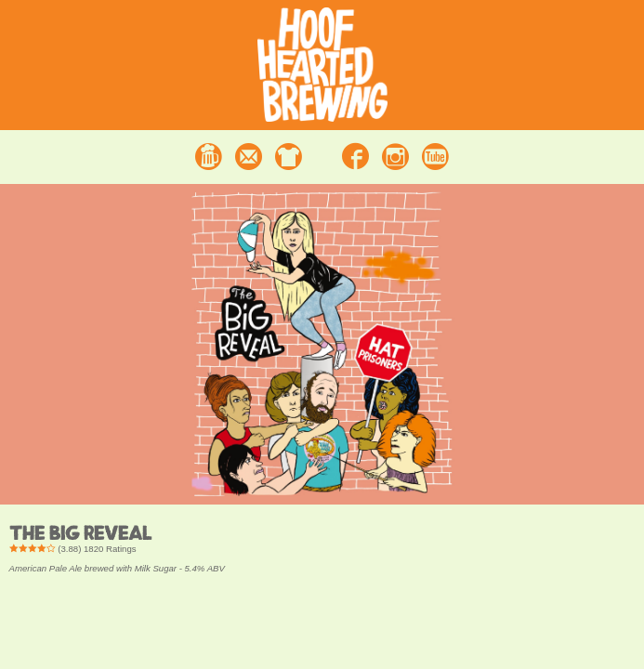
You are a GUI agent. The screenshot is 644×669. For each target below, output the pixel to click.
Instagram (395, 157)
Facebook (355, 157)
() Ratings (73, 549)
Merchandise (289, 157)
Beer (209, 157)
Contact (249, 157)
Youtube (435, 157)
